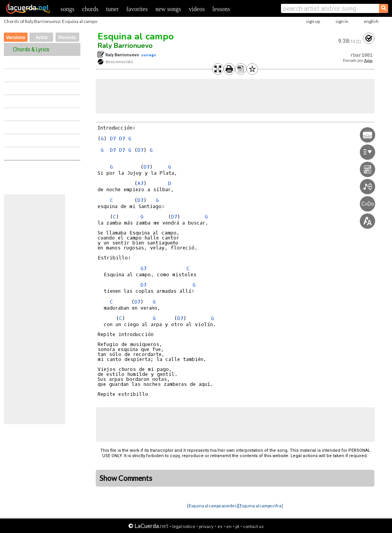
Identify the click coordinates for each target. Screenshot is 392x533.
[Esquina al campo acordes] (213, 506)
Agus (368, 60)
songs (67, 9)
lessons (221, 9)
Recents (67, 38)
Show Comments (126, 478)
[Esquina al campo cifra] (261, 506)
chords (90, 9)
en (229, 526)
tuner (112, 9)
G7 (144, 268)
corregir (149, 55)
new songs (168, 9)
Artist (42, 38)
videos (197, 9)
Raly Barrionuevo (125, 46)
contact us (253, 526)
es (220, 526)
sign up (313, 21)
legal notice (184, 526)
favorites (137, 9)
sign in (342, 21)
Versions (16, 38)
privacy (206, 526)
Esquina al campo (136, 36)
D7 (113, 139)
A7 (140, 183)
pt (237, 526)
